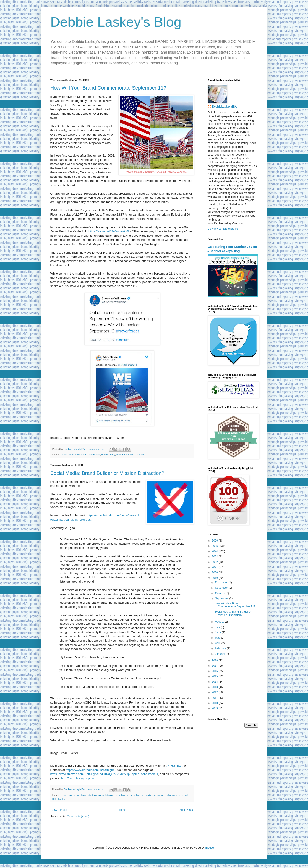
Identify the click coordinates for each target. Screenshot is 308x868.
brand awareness (70, 455)
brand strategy (89, 795)
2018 (215, 660)
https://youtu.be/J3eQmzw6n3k (109, 231)
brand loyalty (108, 455)
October (220, 593)
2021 (215, 567)
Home (123, 810)
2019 (215, 578)
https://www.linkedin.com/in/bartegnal (91, 770)
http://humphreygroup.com (79, 778)
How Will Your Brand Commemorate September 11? (108, 88)
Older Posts (186, 810)
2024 (215, 551)
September (222, 598)
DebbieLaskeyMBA (225, 107)
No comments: (96, 449)
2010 (215, 703)
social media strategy (169, 795)
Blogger (210, 848)
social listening (106, 795)
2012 (215, 692)
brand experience (90, 455)
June (218, 632)
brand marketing (125, 455)
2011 (215, 698)
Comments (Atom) (78, 817)
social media (122, 795)
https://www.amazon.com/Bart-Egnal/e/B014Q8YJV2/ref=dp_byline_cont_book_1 (104, 774)
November (222, 588)
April (218, 643)
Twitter (62, 799)
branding (140, 455)
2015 (215, 676)
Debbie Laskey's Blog (116, 22)
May (218, 638)
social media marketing (143, 795)
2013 (215, 687)
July (218, 627)
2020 (215, 573)
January (220, 654)
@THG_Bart (174, 766)
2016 (215, 671)
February (221, 648)
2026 (215, 541)
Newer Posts (59, 810)
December (222, 583)
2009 (215, 708)
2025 (215, 546)
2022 (215, 562)
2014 (215, 682)
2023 (215, 557)
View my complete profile (223, 229)
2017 (215, 666)
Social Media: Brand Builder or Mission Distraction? (107, 473)
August (220, 622)
